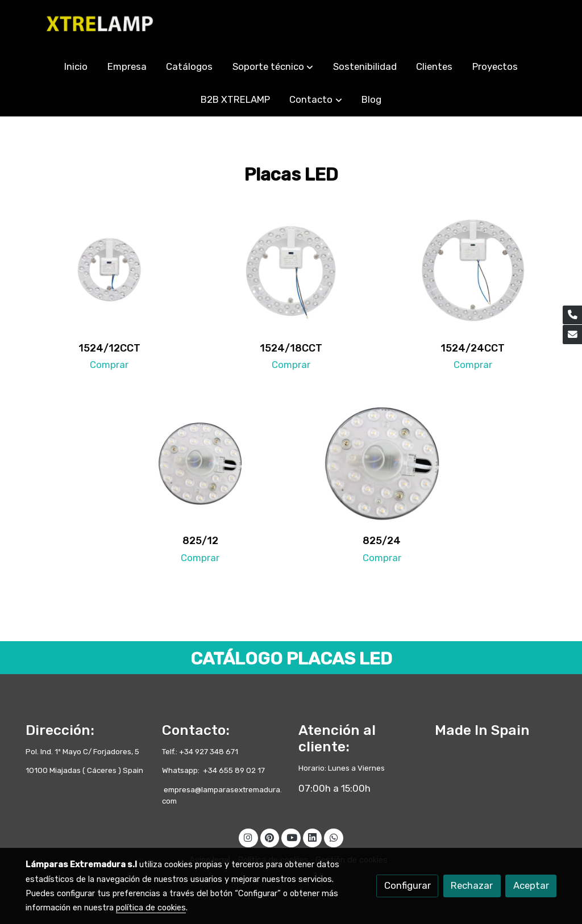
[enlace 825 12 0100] (200, 463)
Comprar (109, 365)
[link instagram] (248, 837)
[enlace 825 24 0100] (382, 463)
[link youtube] (292, 837)
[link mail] (572, 335)
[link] (98, 25)
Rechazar (472, 885)
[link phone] (572, 315)
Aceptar (531, 885)
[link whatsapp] (334, 837)
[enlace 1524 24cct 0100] (473, 270)
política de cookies (151, 908)
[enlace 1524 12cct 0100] (109, 270)
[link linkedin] (313, 837)
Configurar (408, 885)
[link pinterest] (270, 837)
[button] (273, 67)
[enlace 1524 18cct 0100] (291, 270)
